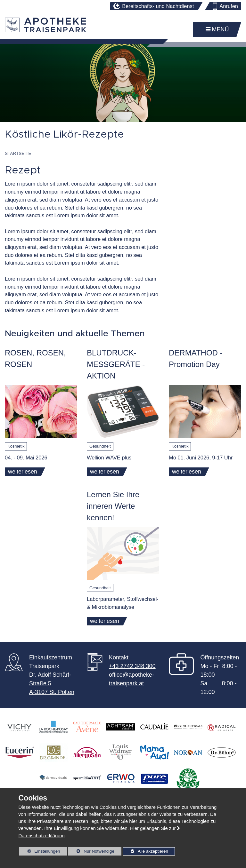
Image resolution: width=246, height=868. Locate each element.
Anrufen (229, 6)
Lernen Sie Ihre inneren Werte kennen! (113, 506)
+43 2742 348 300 (132, 666)
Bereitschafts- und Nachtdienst (158, 6)
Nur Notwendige (91, 852)
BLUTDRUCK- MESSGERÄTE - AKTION (116, 364)
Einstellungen (40, 852)
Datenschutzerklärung (42, 836)
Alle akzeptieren (145, 851)
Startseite (18, 153)
